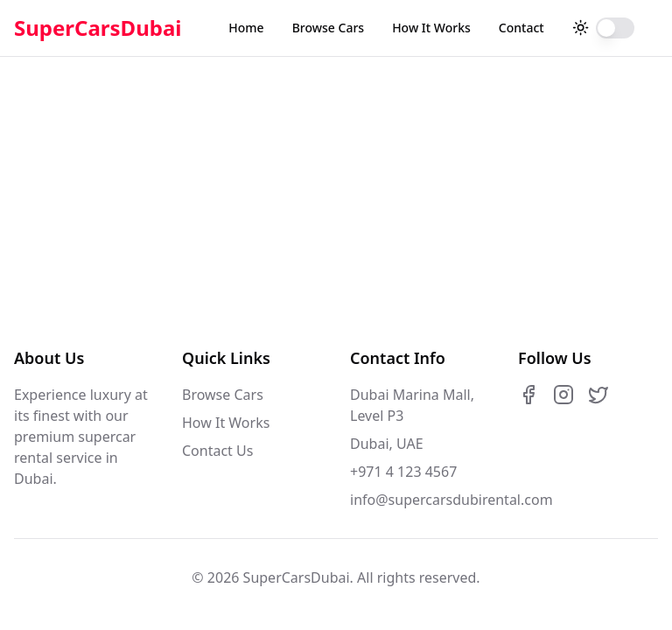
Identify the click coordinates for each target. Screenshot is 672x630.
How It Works (431, 28)
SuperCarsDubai (98, 28)
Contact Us (217, 451)
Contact (521, 28)
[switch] (615, 28)
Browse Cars (328, 28)
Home (246, 28)
